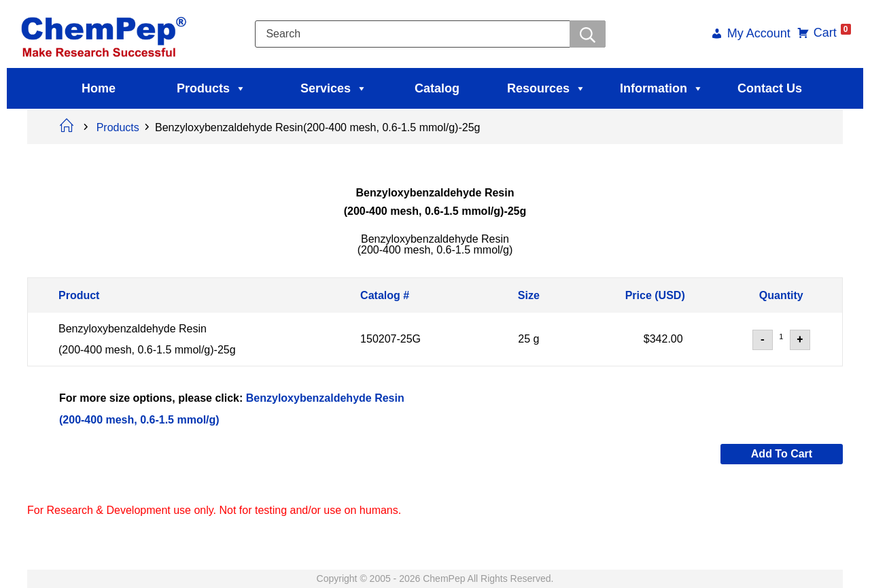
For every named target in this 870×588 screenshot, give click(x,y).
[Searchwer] (586, 34)
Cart (823, 33)
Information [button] (662, 88)
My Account (750, 34)
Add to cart (782, 454)
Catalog (437, 88)
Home (99, 88)
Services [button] (334, 88)
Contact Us (770, 88)
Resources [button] (546, 88)
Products (211, 88)
